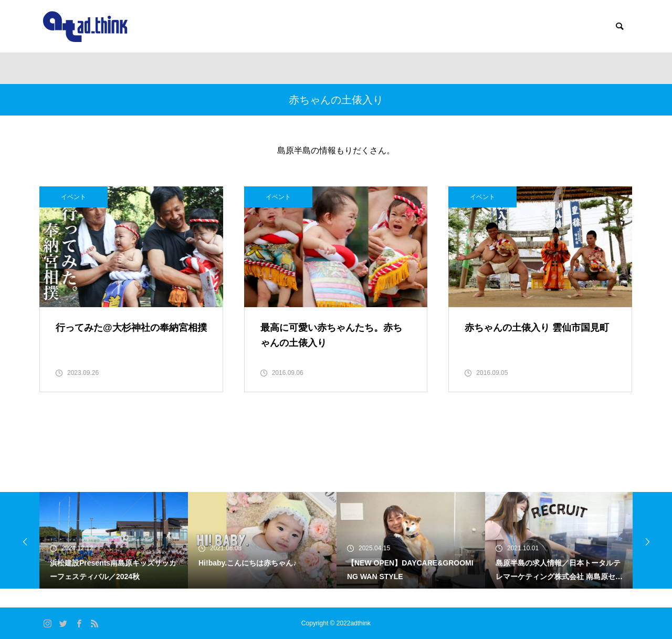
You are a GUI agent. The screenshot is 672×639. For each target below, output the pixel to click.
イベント (73, 197)
